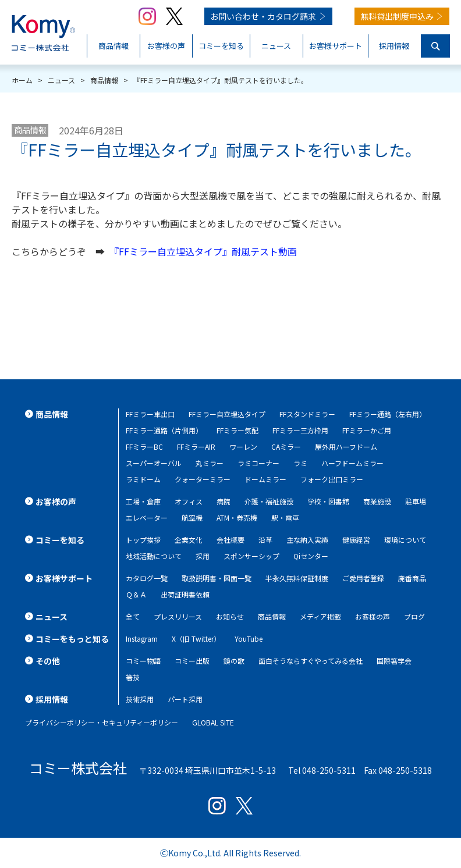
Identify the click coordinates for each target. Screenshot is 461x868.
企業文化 (189, 540)
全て (133, 616)
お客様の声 (373, 616)
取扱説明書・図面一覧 (217, 578)
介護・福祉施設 (269, 501)
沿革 (265, 540)
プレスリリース (178, 616)
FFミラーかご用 (367, 430)
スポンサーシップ (251, 556)
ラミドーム (143, 479)
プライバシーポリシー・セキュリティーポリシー (102, 722)
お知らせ (230, 616)
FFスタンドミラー (307, 414)
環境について (405, 540)
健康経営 (356, 540)
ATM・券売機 (237, 517)
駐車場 (416, 501)
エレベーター (147, 517)
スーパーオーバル (154, 463)
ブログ (414, 616)
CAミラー (286, 447)
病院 (224, 501)
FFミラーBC (144, 447)
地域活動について (154, 556)
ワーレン (243, 447)
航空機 (192, 517)
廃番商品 (412, 578)
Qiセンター (311, 556)
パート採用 (185, 699)
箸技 (133, 677)
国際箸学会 (394, 661)
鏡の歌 (234, 661)
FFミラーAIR (196, 447)
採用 (203, 556)
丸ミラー (210, 463)
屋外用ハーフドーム (346, 447)
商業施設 (377, 501)
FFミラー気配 (237, 430)
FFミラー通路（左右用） (388, 414)
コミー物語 (143, 661)
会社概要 (230, 540)
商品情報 (30, 130)
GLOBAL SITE (213, 722)
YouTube (249, 638)
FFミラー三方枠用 (300, 430)
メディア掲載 (320, 616)
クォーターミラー (203, 479)
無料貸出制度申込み (397, 16)
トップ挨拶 (143, 540)
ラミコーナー (258, 463)
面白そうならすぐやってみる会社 (311, 661)
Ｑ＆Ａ (136, 594)
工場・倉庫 (143, 501)
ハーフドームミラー (352, 463)
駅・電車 (285, 517)
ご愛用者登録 (363, 578)
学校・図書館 (328, 501)
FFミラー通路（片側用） (164, 430)
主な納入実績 (307, 540)
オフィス (189, 501)
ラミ (300, 463)
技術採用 (140, 699)
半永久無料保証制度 (297, 578)
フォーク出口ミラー (332, 479)
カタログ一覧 (147, 578)
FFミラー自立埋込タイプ (227, 414)
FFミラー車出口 (150, 414)
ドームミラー (265, 479)
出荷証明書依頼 (185, 594)
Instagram (142, 638)
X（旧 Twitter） (196, 638)
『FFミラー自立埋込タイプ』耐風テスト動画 (205, 251)
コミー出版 (192, 661)
